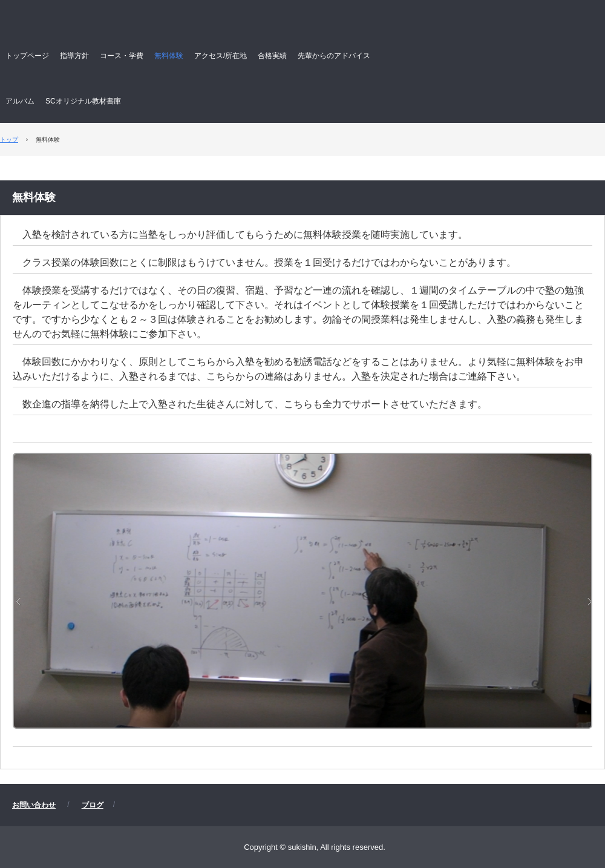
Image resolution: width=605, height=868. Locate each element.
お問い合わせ (34, 805)
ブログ (93, 805)
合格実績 (272, 56)
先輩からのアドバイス (334, 56)
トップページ (27, 56)
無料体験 (169, 56)
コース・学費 (122, 56)
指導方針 (74, 56)
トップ (9, 140)
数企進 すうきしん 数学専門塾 (203, 25)
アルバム (20, 101)
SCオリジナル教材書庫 (83, 101)
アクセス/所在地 (221, 56)
